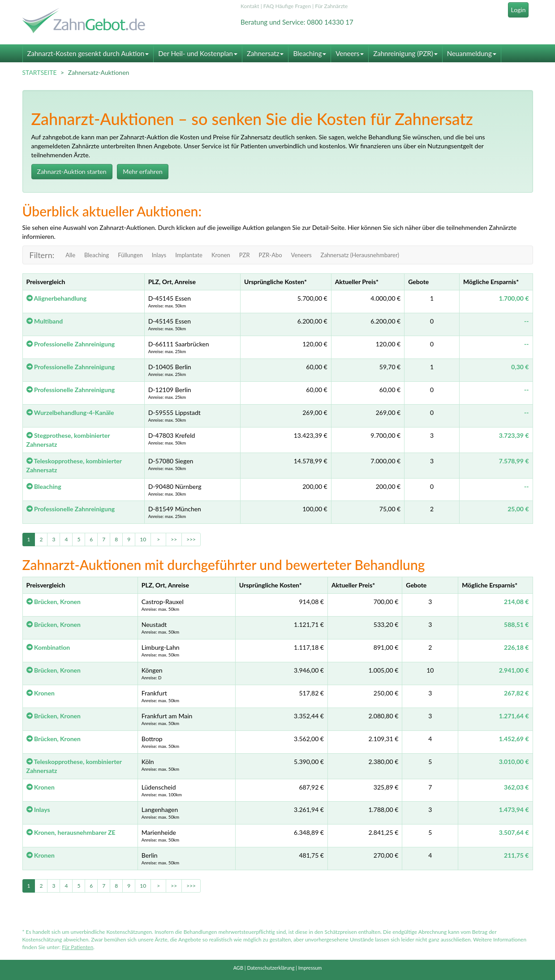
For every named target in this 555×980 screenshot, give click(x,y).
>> (174, 539)
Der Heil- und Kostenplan (198, 53)
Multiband (45, 321)
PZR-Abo (271, 255)
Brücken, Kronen (54, 602)
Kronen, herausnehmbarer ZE (71, 832)
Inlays (159, 255)
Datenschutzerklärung (271, 968)
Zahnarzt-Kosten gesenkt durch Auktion (88, 53)
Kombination (48, 647)
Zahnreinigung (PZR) (405, 53)
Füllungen (130, 255)
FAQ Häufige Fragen (287, 6)
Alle (70, 255)
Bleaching (310, 53)
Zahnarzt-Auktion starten (72, 171)
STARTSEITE (40, 72)
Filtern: (42, 255)
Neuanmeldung (472, 53)
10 (143, 539)
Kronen (221, 255)
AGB (238, 968)
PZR (245, 255)
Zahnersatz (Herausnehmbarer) (360, 255)
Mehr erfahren (143, 171)
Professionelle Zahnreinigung (71, 344)
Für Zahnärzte (331, 6)
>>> (191, 539)
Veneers (350, 53)
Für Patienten (77, 947)
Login (518, 10)
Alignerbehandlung (57, 298)
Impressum (310, 968)
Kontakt (250, 6)
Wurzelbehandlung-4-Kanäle (70, 412)
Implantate (189, 255)
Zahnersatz (265, 53)
